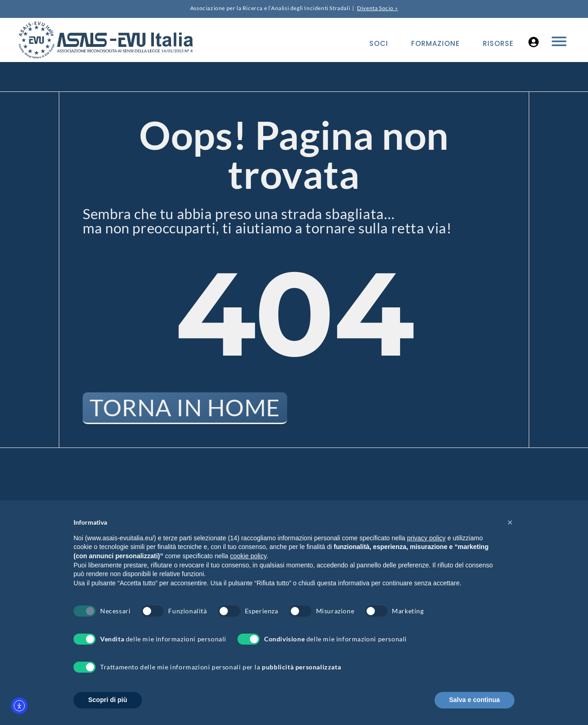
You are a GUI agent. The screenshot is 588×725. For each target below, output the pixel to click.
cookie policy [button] (248, 556)
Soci (379, 43)
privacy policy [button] (426, 538)
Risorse (498, 43)
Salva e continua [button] (475, 700)
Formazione (435, 43)
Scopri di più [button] (108, 700)
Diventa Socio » (377, 8)
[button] (510, 522)
